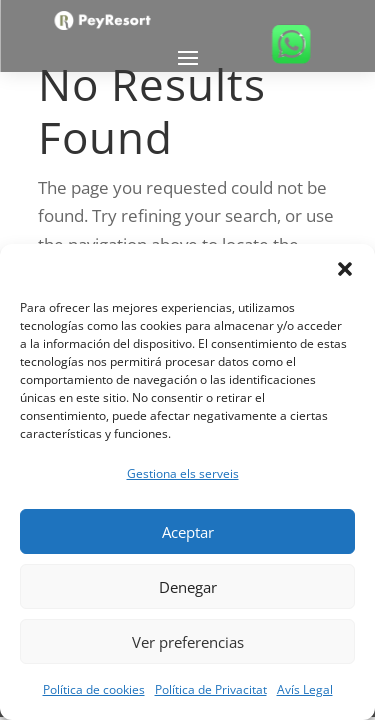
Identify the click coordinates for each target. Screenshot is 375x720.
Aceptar (188, 532)
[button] (345, 269)
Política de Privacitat (211, 689)
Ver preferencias (188, 642)
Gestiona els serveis (183, 473)
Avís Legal (305, 689)
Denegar (188, 587)
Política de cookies (94, 689)
